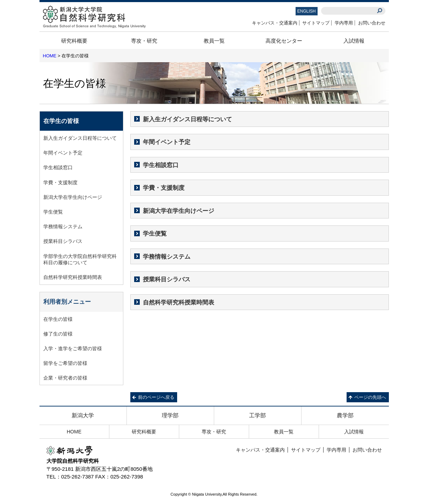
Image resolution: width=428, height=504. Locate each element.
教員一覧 (214, 41)
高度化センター (284, 41)
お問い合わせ (372, 23)
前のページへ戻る (156, 397)
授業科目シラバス (167, 279)
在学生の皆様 (58, 319)
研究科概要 (74, 41)
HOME (50, 56)
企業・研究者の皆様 (65, 378)
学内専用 (344, 23)
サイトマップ (316, 23)
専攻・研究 (144, 41)
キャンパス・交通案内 (275, 23)
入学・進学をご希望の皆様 (73, 348)
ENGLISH (307, 11)
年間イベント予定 (167, 142)
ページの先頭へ (370, 397)
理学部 (170, 415)
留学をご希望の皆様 (65, 363)
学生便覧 (155, 234)
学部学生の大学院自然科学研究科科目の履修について (80, 259)
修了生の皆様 (58, 334)
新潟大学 (83, 415)
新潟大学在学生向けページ (179, 211)
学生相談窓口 (161, 165)
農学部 (345, 415)
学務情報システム (167, 257)
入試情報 (354, 41)
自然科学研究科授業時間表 (179, 303)
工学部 (257, 415)
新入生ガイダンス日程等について (187, 119)
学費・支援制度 (164, 188)
